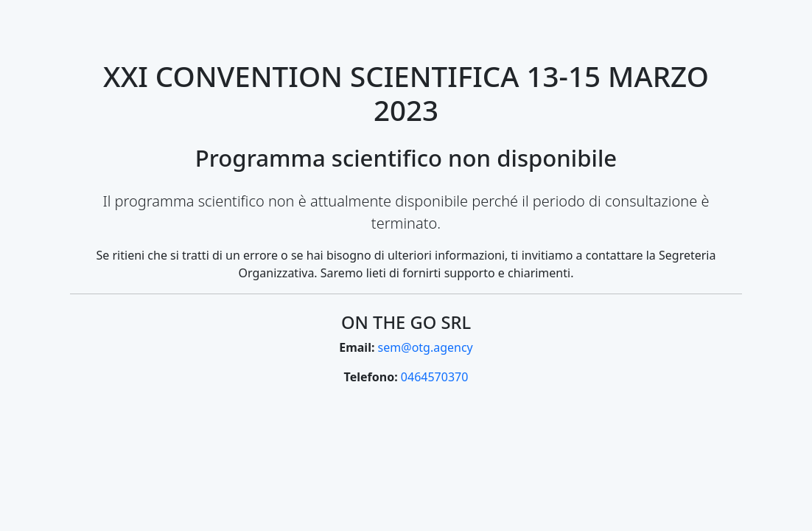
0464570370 (435, 377)
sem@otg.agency (426, 347)
